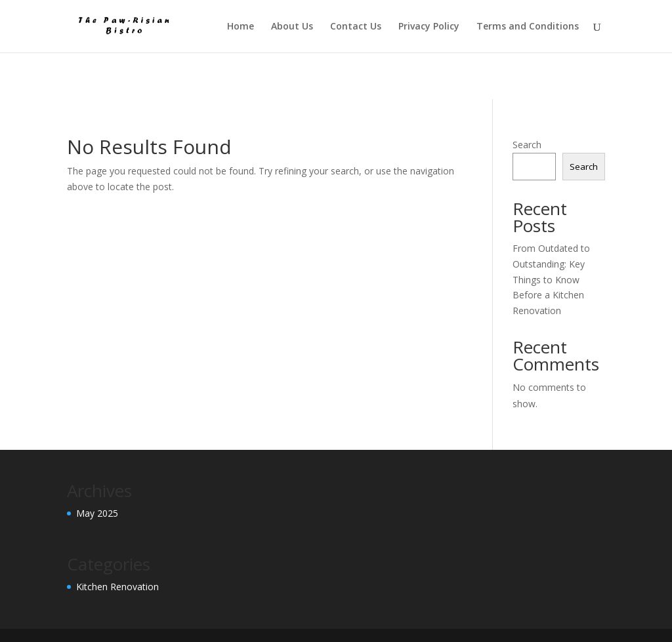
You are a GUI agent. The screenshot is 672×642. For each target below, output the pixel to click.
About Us (292, 27)
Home (241, 27)
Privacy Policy (429, 27)
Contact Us (356, 27)
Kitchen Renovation (117, 587)
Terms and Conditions (528, 27)
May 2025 (97, 513)
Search (527, 145)
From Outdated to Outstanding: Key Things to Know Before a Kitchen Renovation (551, 279)
